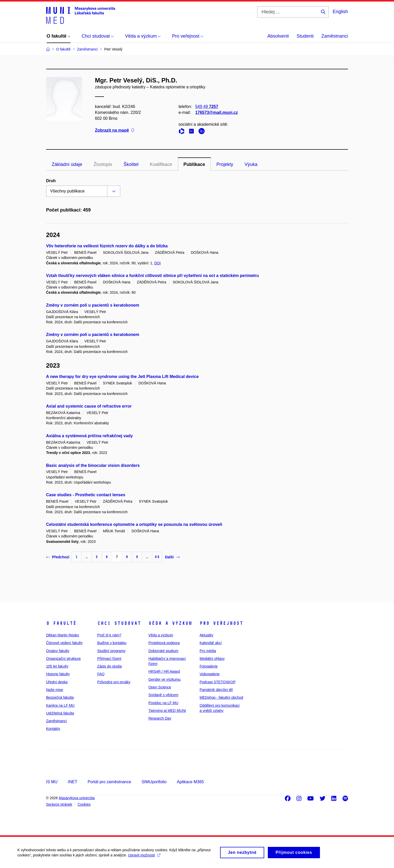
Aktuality (206, 635)
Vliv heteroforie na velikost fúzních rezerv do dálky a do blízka (107, 246)
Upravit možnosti (145, 857)
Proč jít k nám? (109, 635)
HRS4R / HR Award (164, 671)
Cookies (84, 804)
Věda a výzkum (170, 623)
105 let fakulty (57, 666)
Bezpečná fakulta (60, 697)
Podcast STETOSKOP (218, 682)
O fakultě (61, 623)
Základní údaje (67, 164)
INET (73, 782)
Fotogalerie (208, 666)
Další (172, 557)
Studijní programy (111, 651)
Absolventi (278, 36)
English (340, 12)
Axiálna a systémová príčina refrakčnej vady (90, 436)
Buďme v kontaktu (112, 643)
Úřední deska (57, 682)
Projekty (225, 164)
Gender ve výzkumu (164, 679)
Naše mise (55, 690)
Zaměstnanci (335, 36)
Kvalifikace (161, 164)
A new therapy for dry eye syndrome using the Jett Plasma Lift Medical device (123, 377)
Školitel (131, 164)
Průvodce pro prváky (114, 682)
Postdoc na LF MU (163, 703)
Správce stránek (59, 804)
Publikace (194, 164)
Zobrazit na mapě (115, 130)
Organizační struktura (63, 659)
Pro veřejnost (221, 623)
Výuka (251, 164)
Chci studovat (119, 623)
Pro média (208, 651)
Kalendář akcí (211, 643)
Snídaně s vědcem (163, 695)
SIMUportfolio (154, 782)
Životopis (103, 164)
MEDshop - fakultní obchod (221, 697)
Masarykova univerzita (77, 798)
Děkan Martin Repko (63, 635)
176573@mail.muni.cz (216, 112)
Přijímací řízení (109, 659)
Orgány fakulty (58, 651)
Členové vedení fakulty (65, 643)
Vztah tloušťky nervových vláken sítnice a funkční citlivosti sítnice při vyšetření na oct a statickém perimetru (153, 276)
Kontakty (53, 729)
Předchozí (58, 557)
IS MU (52, 782)
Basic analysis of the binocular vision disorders (93, 465)
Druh (51, 181)
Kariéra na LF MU (60, 705)
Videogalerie (210, 674)
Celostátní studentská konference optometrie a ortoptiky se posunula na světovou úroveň (134, 524)
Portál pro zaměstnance (109, 782)
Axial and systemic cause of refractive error (89, 406)
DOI (158, 263)
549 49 (207, 107)
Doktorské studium (163, 651)
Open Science (160, 687)
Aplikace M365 (190, 782)
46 (157, 557)
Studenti (305, 36)
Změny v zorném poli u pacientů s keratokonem (93, 305)
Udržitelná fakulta (60, 713)
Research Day (160, 718)
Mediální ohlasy (212, 659)
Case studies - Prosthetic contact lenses (86, 495)
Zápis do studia (110, 666)
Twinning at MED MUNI (167, 711)
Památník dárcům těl (216, 690)
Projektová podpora (164, 643)
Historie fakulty (58, 674)
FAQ (101, 674)
